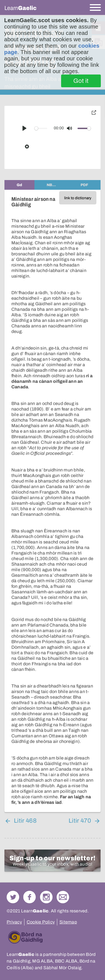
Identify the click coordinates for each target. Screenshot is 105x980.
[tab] (19, 185)
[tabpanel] (52, 501)
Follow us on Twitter (13, 897)
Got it (81, 81)
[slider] (41, 128)
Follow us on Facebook (30, 897)
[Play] (24, 128)
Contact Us (63, 897)
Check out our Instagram (46, 897)
